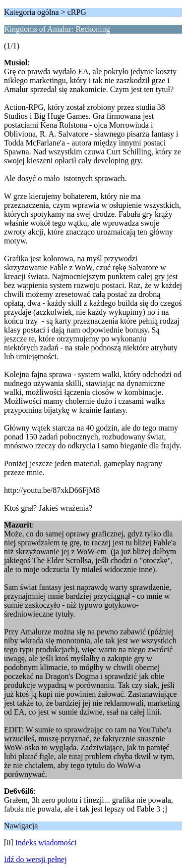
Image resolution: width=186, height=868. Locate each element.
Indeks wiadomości (46, 843)
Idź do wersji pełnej (35, 859)
